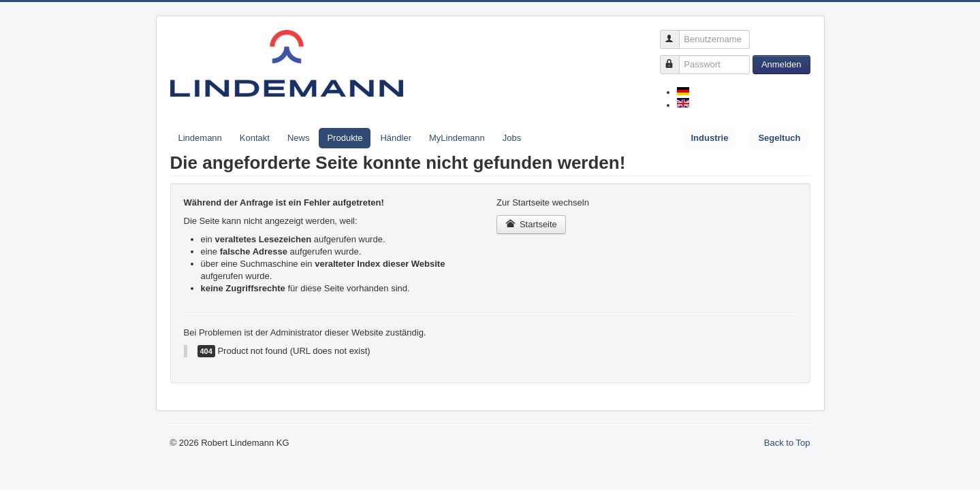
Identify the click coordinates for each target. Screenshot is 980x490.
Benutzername (676, 34)
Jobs (512, 138)
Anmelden (781, 64)
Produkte (345, 138)
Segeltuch (779, 138)
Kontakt (255, 138)
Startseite (531, 224)
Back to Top (787, 443)
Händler (396, 138)
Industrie (709, 138)
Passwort (676, 59)
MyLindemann (457, 138)
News (299, 138)
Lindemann (200, 138)
